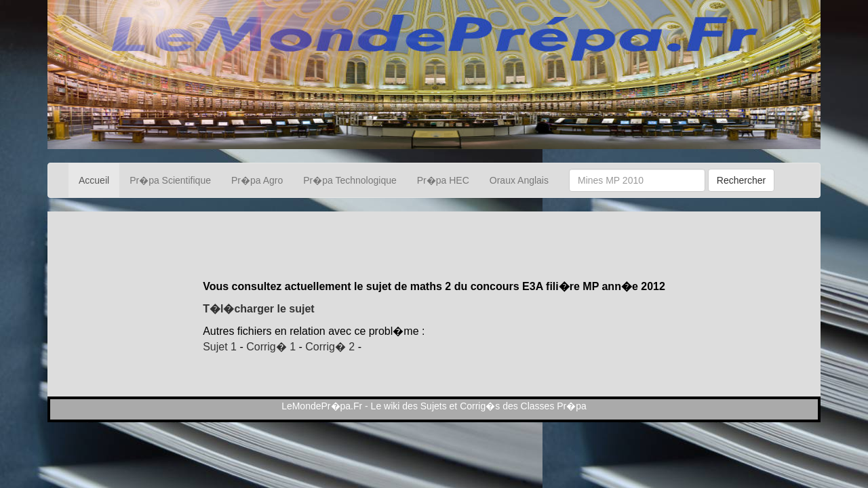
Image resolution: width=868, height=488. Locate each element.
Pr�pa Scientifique (170, 180)
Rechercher (741, 180)
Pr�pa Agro (257, 180)
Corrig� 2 (330, 347)
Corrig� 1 (271, 347)
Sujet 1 (220, 347)
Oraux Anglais (519, 180)
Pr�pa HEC (443, 180)
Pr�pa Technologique (350, 180)
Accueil (94, 180)
